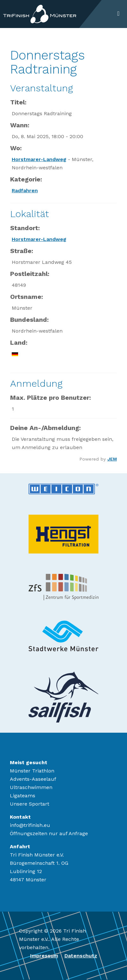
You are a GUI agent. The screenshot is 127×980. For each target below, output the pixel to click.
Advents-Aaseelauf (33, 779)
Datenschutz (81, 956)
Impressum (44, 956)
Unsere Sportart (30, 804)
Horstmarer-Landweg (39, 159)
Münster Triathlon (32, 771)
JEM (112, 459)
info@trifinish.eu (30, 825)
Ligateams (23, 796)
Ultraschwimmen (31, 787)
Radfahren (25, 190)
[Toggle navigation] (118, 14)
